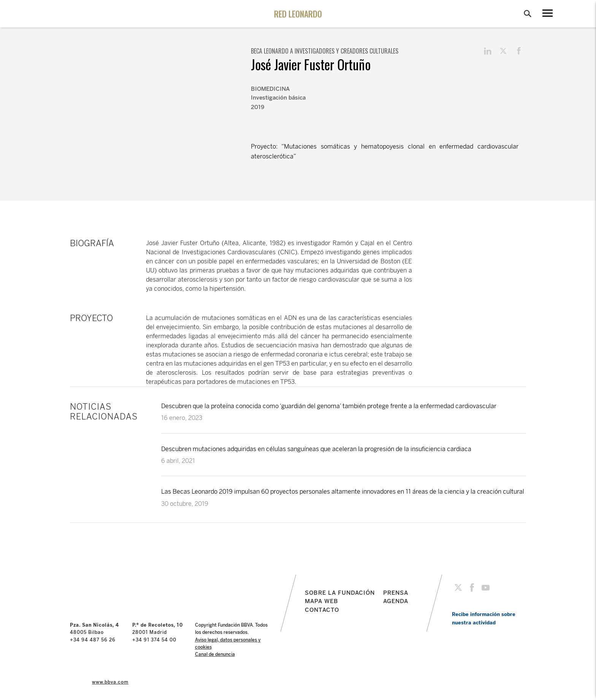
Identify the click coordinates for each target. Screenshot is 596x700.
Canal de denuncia (215, 654)
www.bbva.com (110, 682)
